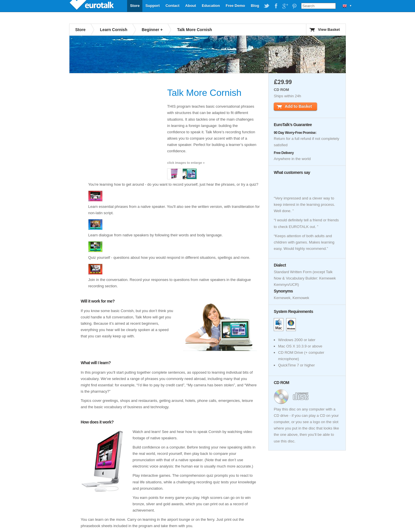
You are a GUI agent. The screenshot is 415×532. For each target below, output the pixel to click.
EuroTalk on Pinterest (294, 6)
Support (152, 6)
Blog (255, 6)
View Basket (329, 30)
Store (135, 6)
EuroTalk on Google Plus (285, 6)
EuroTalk (92, 6)
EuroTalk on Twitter (267, 6)
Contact (172, 6)
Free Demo (235, 6)
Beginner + (152, 30)
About (191, 6)
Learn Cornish (114, 30)
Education (211, 6)
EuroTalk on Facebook (276, 6)
